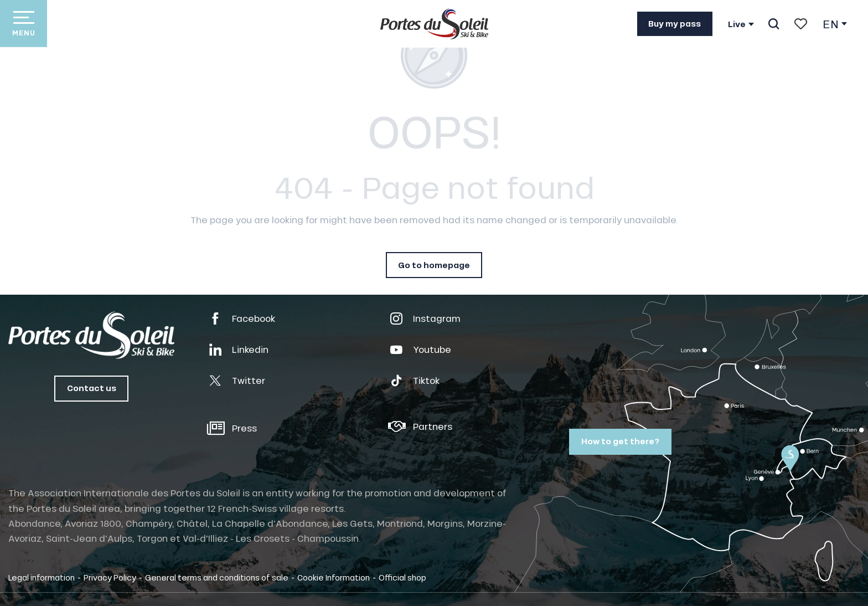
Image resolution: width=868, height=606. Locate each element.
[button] (774, 24)
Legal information (42, 577)
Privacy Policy (110, 577)
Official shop (402, 577)
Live (737, 24)
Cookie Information (334, 577)
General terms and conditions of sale (217, 577)
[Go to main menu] (24, 24)
